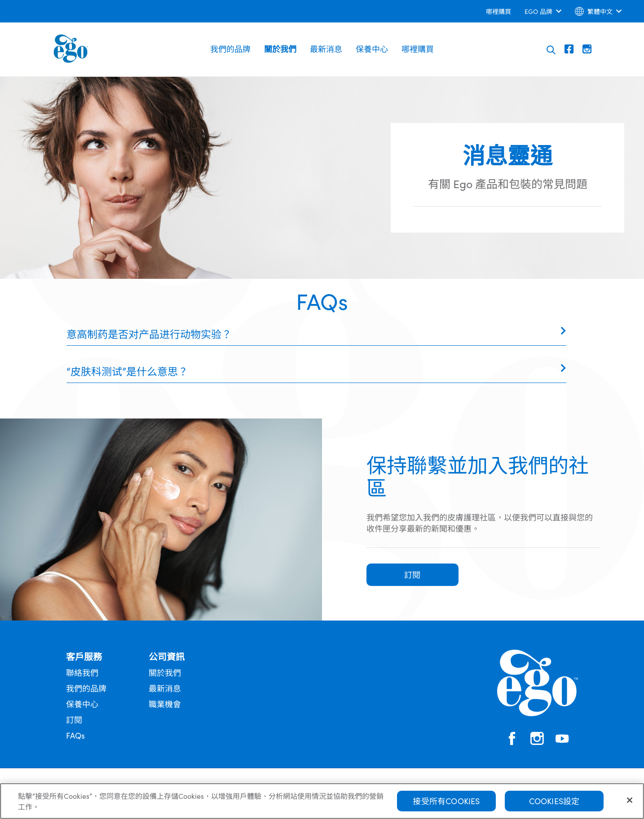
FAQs (75, 735)
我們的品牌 (230, 49)
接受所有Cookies (446, 801)
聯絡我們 (82, 672)
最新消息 (326, 49)
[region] (322, 801)
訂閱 (74, 720)
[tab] (316, 334)
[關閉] (630, 800)
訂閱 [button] (412, 575)
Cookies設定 (554, 801)
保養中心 (372, 49)
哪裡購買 (418, 49)
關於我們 (280, 49)
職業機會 (165, 704)
